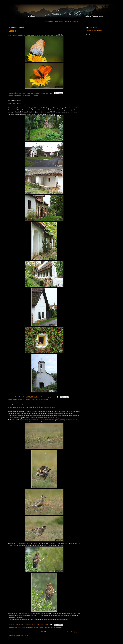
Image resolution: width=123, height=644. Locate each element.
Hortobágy (41, 627)
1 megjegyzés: (45, 93)
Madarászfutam (48, 627)
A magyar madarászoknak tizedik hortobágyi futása (32, 407)
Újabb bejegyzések (14, 632)
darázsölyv (28, 627)
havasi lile (35, 627)
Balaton (15, 400)
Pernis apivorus (57, 627)
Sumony (35, 96)
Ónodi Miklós (93, 28)
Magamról (68, 21)
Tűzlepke (12, 31)
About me (75, 21)
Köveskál (33, 400)
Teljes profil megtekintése (94, 30)
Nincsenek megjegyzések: (48, 397)
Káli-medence (14, 104)
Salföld (38, 400)
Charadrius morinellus (19, 627)
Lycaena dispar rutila (19, 96)
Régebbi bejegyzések (74, 632)
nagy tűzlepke (29, 96)
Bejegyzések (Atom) (22, 635)
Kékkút (28, 400)
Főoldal (43, 632)
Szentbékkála (44, 400)
